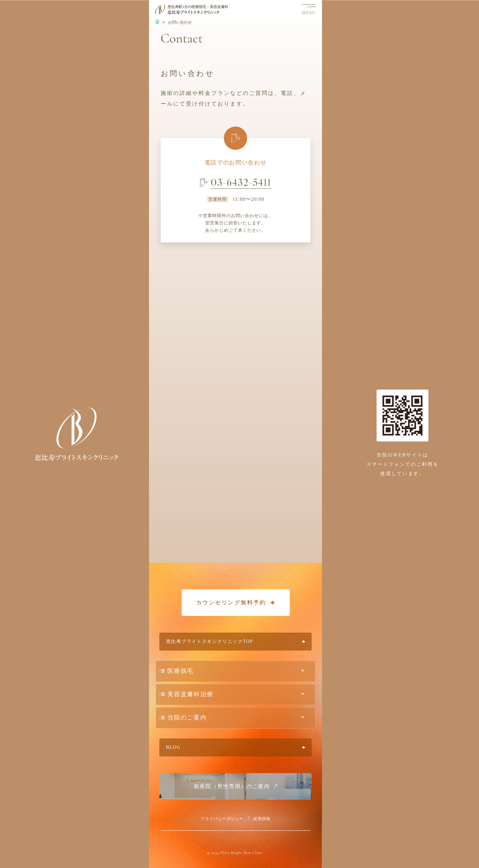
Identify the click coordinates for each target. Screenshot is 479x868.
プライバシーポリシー (222, 819)
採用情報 (262, 819)
